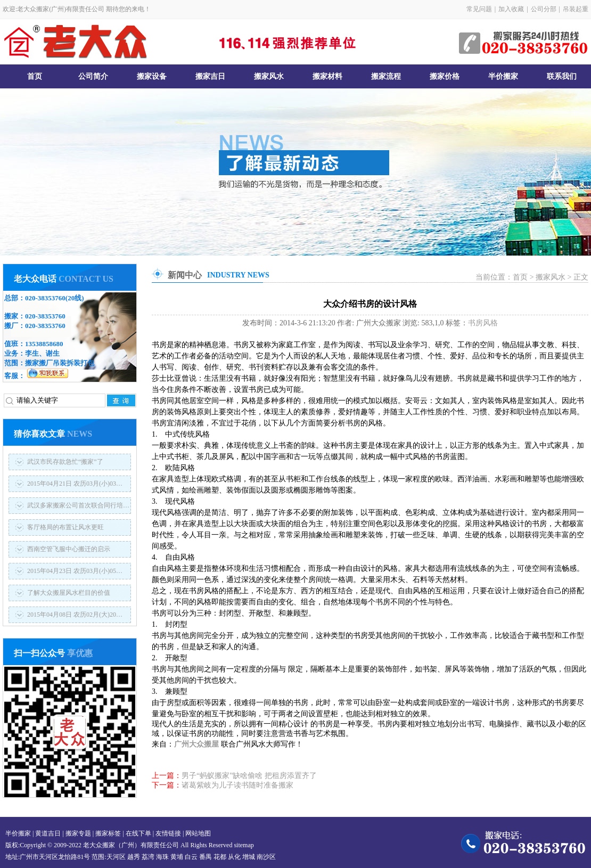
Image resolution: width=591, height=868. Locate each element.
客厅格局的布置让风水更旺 (65, 527)
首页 (35, 76)
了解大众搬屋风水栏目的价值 (69, 593)
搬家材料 (327, 76)
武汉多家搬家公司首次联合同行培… (78, 505)
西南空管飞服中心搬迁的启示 (69, 549)
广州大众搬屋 (196, 744)
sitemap (244, 845)
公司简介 (93, 76)
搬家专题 (78, 833)
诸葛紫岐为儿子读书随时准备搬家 (237, 785)
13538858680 (44, 344)
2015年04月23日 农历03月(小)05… (75, 571)
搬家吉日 (210, 76)
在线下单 (138, 833)
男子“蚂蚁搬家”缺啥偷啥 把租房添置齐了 (249, 776)
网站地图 (198, 833)
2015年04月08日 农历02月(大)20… (75, 615)
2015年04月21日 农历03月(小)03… (75, 484)
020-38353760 (45, 298)
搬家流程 (386, 76)
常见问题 (479, 9)
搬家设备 (152, 76)
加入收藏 (511, 9)
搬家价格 (445, 76)
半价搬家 (503, 76)
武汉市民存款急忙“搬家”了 (65, 462)
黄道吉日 (48, 833)
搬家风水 (269, 76)
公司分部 (544, 9)
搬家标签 (108, 833)
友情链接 (168, 833)
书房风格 (483, 323)
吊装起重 (576, 9)
